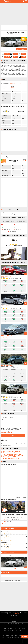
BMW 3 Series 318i (7, 336)
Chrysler (4, 626)
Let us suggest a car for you (11, 458)
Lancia (3, 633)
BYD (16, 624)
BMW (13, 624)
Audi (9, 624)
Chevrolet (24, 624)
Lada (23, 631)
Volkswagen (20, 640)
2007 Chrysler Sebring (14, 556)
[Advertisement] (14, 14)
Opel (16, 635)
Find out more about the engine (12, 454)
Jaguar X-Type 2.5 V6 (8, 395)
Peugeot (20, 635)
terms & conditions (14, 618)
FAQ (14, 620)
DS (16, 626)
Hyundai (23, 628)
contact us (14, 621)
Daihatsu (24, 626)
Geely (15, 628)
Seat (21, 638)
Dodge (5, 628)
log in (3, 439)
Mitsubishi (7, 635)
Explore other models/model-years (13, 457)
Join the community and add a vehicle (14, 217)
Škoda (16, 642)
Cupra (13, 626)
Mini (3, 635)
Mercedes (24, 633)
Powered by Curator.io (21, 497)
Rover (8, 638)
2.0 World (14, 88)
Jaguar (9, 631)
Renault (4, 638)
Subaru (3, 640)
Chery (19, 624)
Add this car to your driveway (11, 452)
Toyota (15, 640)
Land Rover (8, 633)
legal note (14, 619)
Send (13, 435)
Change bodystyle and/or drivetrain (13, 456)
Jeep (13, 631)
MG (16, 633)
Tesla (11, 640)
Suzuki (8, 640)
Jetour (17, 631)
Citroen (9, 626)
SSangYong (17, 638)
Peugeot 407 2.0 (6, 276)
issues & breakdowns (16, 83)
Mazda (20, 633)
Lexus (13, 633)
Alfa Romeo (4, 624)
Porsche (24, 635)
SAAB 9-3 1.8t (5, 306)
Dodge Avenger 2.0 (7, 365)
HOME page (14, 616)
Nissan (12, 635)
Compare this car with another (12, 453)
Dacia (19, 626)
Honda (19, 628)
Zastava (12, 642)
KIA (20, 631)
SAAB (12, 638)
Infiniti (5, 631)
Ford (11, 628)
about (14, 617)
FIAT (8, 628)
